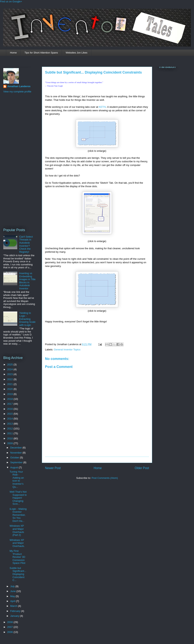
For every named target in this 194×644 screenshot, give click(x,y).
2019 (10, 394)
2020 (10, 389)
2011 (10, 433)
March (14, 606)
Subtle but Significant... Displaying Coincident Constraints (93, 72)
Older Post (142, 468)
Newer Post (53, 468)
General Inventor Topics (67, 350)
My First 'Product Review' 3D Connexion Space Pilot (17, 557)
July (13, 586)
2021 (10, 384)
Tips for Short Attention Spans (41, 53)
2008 (10, 622)
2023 (10, 374)
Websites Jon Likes (76, 53)
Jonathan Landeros (19, 86)
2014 (10, 419)
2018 (10, 399)
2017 (10, 404)
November (16, 453)
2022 (10, 379)
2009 (10, 443)
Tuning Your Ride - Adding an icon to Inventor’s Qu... (17, 479)
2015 (10, 414)
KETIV (102, 107)
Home (13, 53)
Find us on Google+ (11, 1)
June (13, 591)
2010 (10, 438)
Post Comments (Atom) (105, 478)
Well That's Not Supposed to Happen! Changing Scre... (18, 498)
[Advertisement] (19, 160)
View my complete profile (17, 92)
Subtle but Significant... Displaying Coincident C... (18, 574)
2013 (10, 424)
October (15, 458)
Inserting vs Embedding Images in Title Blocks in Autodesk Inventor (27, 281)
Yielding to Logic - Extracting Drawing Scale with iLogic (27, 319)
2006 (10, 632)
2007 (10, 627)
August (15, 467)
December (16, 448)
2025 (10, 365)
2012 (10, 429)
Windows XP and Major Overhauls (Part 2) (17, 530)
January (15, 616)
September (17, 462)
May (13, 596)
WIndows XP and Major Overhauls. (17, 543)
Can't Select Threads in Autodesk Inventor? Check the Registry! (26, 244)
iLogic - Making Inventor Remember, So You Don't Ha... (18, 515)
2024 (10, 369)
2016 (10, 409)
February (16, 611)
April (13, 601)
